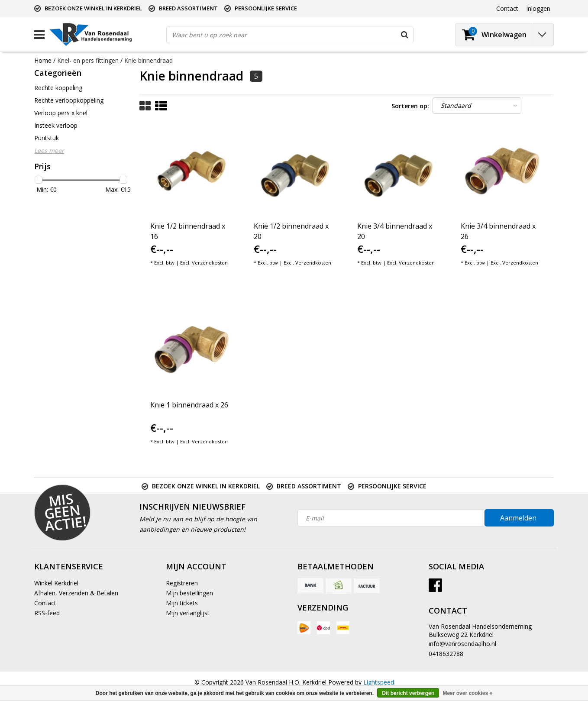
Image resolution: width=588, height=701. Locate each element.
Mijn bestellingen (189, 593)
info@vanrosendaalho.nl (462, 644)
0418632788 (446, 654)
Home (43, 60)
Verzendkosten (210, 263)
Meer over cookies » (467, 693)
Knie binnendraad (149, 60)
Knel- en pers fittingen (88, 60)
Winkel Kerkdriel (56, 583)
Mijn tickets (182, 603)
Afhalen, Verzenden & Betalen (76, 593)
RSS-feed (47, 613)
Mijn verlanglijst (188, 613)
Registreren (182, 583)
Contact (45, 603)
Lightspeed (379, 682)
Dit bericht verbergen (408, 693)
